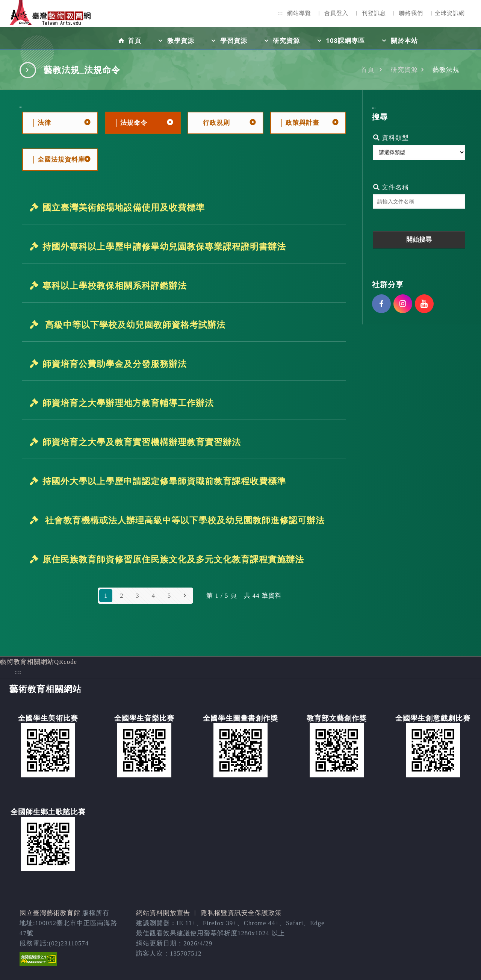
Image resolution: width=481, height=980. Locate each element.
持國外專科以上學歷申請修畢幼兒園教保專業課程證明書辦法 (164, 247)
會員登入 (336, 13)
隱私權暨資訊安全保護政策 (241, 913)
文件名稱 (391, 187)
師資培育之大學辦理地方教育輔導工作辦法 (128, 403)
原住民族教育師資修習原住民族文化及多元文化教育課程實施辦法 (173, 559)
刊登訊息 (374, 13)
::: (280, 13)
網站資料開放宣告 (163, 913)
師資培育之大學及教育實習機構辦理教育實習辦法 (142, 442)
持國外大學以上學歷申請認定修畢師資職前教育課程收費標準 (164, 481)
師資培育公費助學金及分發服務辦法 (115, 364)
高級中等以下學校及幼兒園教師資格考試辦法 (134, 325)
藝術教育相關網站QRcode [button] (39, 662)
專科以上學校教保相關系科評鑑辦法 (115, 286)
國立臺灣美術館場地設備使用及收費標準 (124, 208)
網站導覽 (299, 13)
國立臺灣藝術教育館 (50, 913)
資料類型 (391, 138)
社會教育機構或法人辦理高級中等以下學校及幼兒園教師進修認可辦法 (184, 520)
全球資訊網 (450, 13)
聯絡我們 (411, 13)
